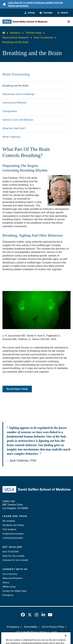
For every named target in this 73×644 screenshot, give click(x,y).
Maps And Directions (12, 578)
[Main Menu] (69, 22)
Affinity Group (9, 587)
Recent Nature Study (17, 389)
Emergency (8, 595)
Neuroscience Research (16, 38)
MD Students (9, 521)
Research (15, 33)
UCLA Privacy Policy (53, 627)
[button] (46, 13)
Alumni (6, 582)
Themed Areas (33, 33)
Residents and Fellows (13, 525)
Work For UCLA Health (13, 556)
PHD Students (9, 529)
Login (54, 632)
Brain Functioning (44, 38)
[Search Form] (63, 13)
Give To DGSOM (11, 552)
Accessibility (31, 627)
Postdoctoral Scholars (13, 534)
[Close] (66, 640)
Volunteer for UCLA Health (15, 560)
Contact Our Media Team (14, 591)
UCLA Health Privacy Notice (31, 632)
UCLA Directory (10, 574)
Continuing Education (13, 538)
